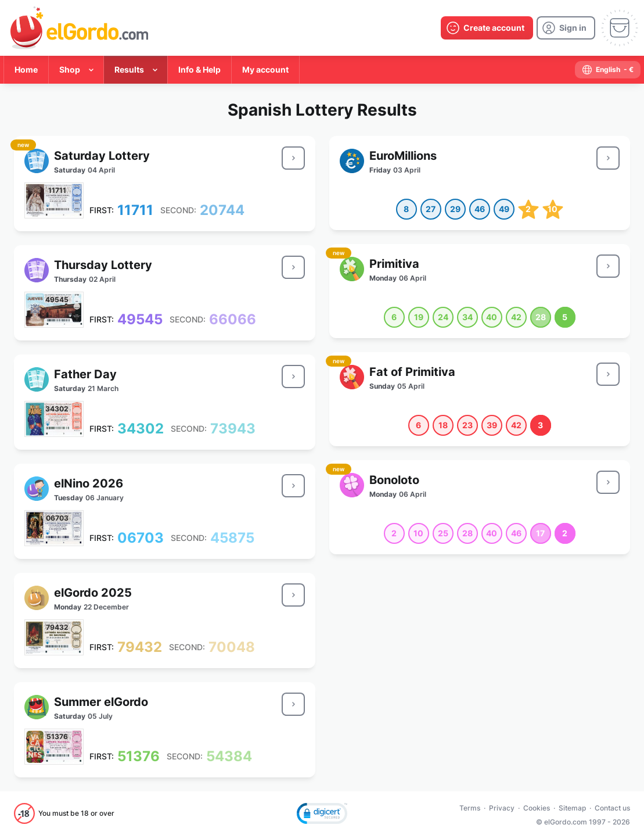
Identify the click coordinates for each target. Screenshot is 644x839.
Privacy (502, 808)
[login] (566, 28)
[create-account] (487, 28)
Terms (470, 808)
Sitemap (572, 808)
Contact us (612, 808)
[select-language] (608, 70)
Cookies (537, 808)
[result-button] (293, 158)
